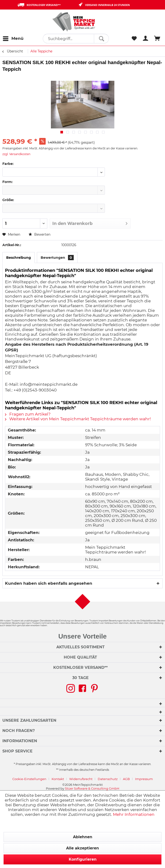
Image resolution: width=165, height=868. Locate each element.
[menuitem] (13, 39)
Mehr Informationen (134, 814)
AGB (126, 779)
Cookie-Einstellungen (29, 779)
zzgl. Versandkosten (16, 154)
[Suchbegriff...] (76, 39)
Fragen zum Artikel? (28, 414)
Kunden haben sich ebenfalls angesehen (49, 583)
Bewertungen (57, 258)
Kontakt (58, 779)
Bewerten (39, 234)
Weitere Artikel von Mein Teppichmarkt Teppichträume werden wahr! (78, 419)
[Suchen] (101, 39)
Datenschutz (108, 779)
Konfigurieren (83, 859)
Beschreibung (19, 258)
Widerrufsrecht (81, 779)
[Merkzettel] (134, 39)
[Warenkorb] (157, 39)
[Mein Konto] (146, 39)
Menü (13, 38)
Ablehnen (83, 837)
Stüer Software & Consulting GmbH (92, 788)
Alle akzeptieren (82, 848)
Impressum (144, 779)
